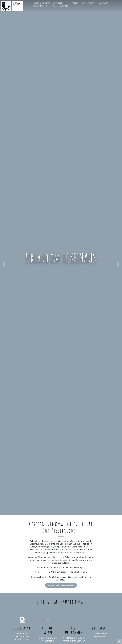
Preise (75, 3)
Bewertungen (88, 3)
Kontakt (103, 3)
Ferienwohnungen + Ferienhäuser (41, 4)
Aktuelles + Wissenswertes (61, 4)
